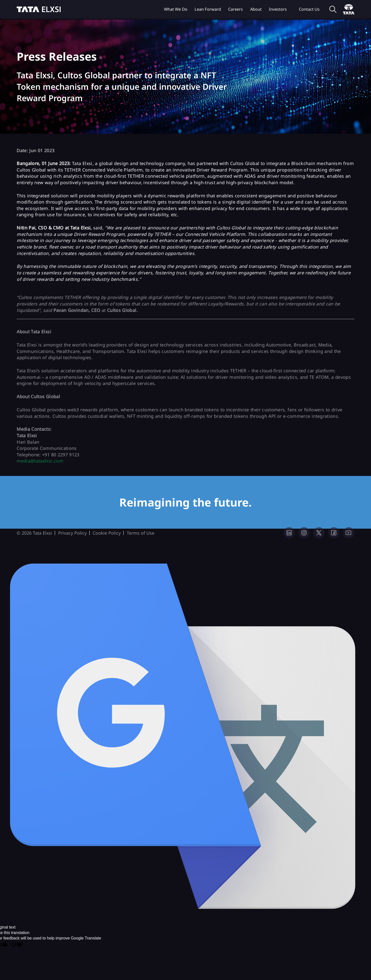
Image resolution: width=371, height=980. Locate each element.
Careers (235, 9)
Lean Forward (208, 9)
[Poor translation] (17, 945)
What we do (176, 9)
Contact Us (309, 9)
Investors (278, 9)
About (256, 9)
